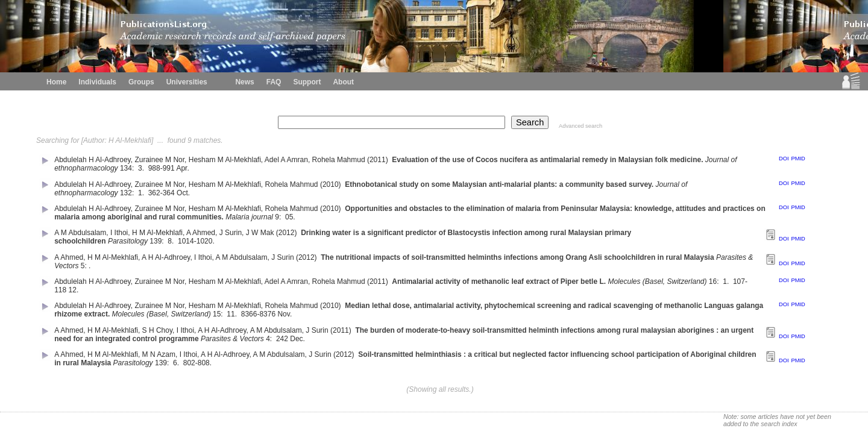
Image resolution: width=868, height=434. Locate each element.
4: (270, 339)
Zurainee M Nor (159, 160)
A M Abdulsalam (80, 233)
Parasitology (128, 241)
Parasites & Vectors (232, 339)
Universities (187, 82)
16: (715, 281)
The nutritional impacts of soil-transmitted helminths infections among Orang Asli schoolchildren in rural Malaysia (517, 257)
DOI (784, 159)
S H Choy (157, 330)
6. (177, 363)
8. (171, 241)
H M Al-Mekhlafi (157, 233)
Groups (141, 82)
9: (279, 217)
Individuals (97, 82)
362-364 (162, 193)
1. (142, 193)
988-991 (162, 168)
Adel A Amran (286, 160)
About (343, 82)
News (244, 82)
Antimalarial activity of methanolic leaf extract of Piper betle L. (499, 281)
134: (128, 168)
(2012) (288, 233)
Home (56, 82)
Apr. (184, 168)
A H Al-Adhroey (166, 257)
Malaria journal (249, 217)
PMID (798, 159)
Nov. (285, 314)
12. (75, 290)
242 (282, 339)
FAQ (274, 82)
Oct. (184, 193)
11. (233, 314)
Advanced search (580, 126)
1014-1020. (197, 241)
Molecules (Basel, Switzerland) (657, 281)
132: (128, 193)
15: (219, 314)
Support (307, 82)
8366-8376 (258, 314)
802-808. (199, 363)
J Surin (231, 233)
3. (142, 168)
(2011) (379, 160)
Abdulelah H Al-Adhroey (93, 160)
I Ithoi (119, 233)
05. (291, 217)
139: (158, 241)
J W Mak (260, 233)
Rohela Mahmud (339, 160)
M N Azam (159, 354)
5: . (87, 266)
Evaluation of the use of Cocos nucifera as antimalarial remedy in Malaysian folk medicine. (547, 160)
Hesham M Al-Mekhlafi (225, 160)
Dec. (298, 339)
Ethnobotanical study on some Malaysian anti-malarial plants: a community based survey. (499, 184)
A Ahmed (201, 233)
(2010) (332, 184)
